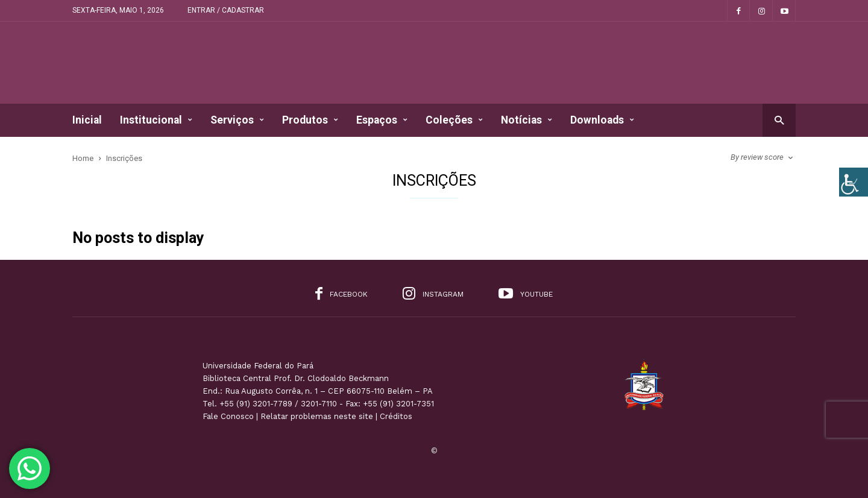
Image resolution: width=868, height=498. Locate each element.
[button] (779, 120)
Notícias (527, 120)
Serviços (237, 120)
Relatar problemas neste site (317, 416)
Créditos (396, 416)
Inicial (87, 120)
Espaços (382, 120)
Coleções (454, 120)
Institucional (156, 120)
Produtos (310, 120)
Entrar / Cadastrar (226, 10)
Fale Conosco (228, 416)
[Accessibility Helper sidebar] (854, 182)
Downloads (602, 120)
